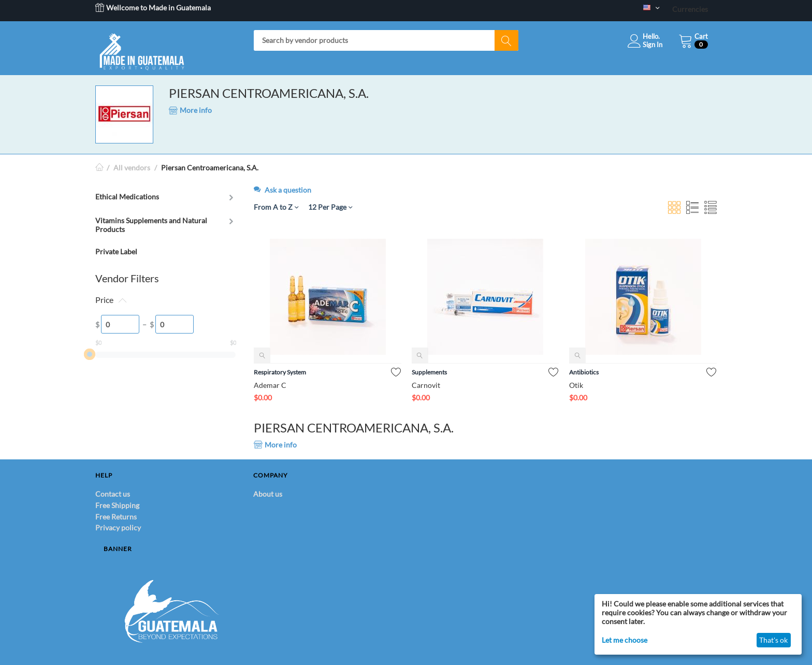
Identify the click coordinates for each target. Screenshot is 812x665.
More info (190, 110)
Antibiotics (584, 372)
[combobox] (386, 40)
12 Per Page (330, 207)
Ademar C (270, 385)
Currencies (690, 9)
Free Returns (116, 517)
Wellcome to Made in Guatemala (153, 8)
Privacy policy (118, 527)
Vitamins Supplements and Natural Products (151, 225)
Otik (576, 385)
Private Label (116, 251)
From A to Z (276, 207)
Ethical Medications (127, 197)
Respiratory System (280, 372)
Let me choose (625, 640)
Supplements (429, 372)
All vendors (132, 168)
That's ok (773, 640)
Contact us (113, 494)
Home (99, 168)
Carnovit (426, 385)
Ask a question (282, 190)
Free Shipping (117, 505)
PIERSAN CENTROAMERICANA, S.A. (269, 93)
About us (268, 494)
